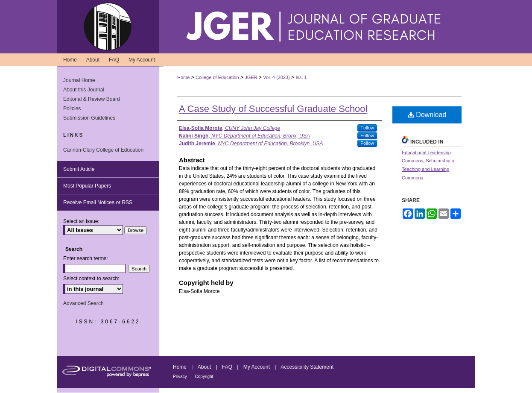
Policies (72, 109)
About (205, 367)
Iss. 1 (301, 77)
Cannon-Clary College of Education (103, 150)
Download (427, 115)
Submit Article (79, 169)
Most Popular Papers (87, 186)
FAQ (228, 367)
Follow (367, 128)
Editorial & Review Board (92, 99)
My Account (257, 367)
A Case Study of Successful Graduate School (273, 109)
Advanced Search (83, 303)
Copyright (204, 377)
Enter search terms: (86, 258)
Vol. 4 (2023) (276, 77)
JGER (251, 77)
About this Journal (84, 90)
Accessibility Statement (307, 367)
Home (183, 77)
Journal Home (79, 80)
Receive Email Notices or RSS (98, 202)
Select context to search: (91, 279)
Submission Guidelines (89, 118)
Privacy (181, 377)
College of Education (217, 77)
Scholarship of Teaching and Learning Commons (429, 169)
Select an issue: (81, 221)
